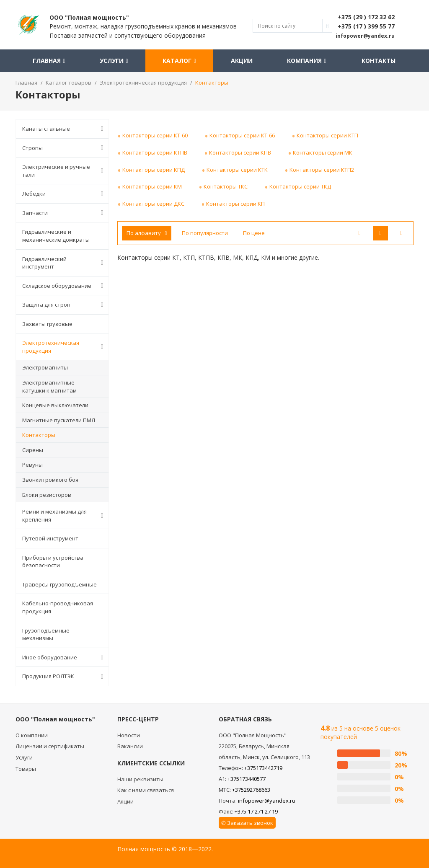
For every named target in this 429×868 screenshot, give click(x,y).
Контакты (379, 61)
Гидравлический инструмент (65, 263)
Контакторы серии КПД (154, 170)
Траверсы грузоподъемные (59, 584)
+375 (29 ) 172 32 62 (366, 17)
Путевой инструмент (50, 538)
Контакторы (39, 435)
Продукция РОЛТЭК (65, 677)
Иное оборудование (65, 657)
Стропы (65, 148)
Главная (49, 61)
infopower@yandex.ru (267, 801)
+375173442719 (263, 768)
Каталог (179, 61)
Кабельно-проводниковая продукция (58, 607)
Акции (242, 61)
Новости (129, 735)
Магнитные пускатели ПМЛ (59, 420)
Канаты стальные (65, 129)
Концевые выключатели (55, 405)
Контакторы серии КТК (237, 170)
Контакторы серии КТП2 (322, 170)
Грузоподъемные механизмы (46, 634)
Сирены (33, 450)
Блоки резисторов (47, 495)
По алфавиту (147, 233)
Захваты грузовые (47, 324)
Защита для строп (65, 305)
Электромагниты (45, 367)
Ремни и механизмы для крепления (65, 515)
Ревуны (32, 465)
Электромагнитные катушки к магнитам (49, 386)
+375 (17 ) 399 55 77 (366, 26)
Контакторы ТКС (226, 186)
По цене (254, 233)
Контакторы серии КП (235, 204)
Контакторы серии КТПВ (155, 152)
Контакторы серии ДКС (153, 204)
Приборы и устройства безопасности (53, 562)
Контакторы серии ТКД (300, 186)
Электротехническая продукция (65, 347)
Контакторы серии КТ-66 (242, 135)
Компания (306, 61)
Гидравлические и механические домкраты (56, 236)
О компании (32, 735)
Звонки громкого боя (50, 480)
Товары (26, 769)
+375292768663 (251, 790)
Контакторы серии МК (323, 152)
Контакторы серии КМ (152, 186)
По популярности (205, 233)
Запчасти (65, 213)
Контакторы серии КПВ (240, 152)
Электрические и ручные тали (65, 171)
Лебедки (65, 194)
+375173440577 (247, 779)
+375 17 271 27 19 (256, 811)
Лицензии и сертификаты (50, 746)
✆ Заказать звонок (247, 823)
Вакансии (130, 746)
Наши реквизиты (140, 779)
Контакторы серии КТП (327, 135)
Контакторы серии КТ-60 (155, 135)
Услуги (114, 61)
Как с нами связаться (146, 790)
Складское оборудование (65, 286)
